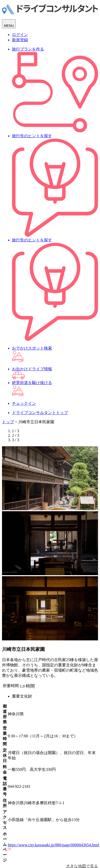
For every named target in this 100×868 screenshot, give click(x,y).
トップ (8, 422)
